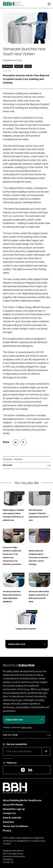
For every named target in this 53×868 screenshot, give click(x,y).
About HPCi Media (13, 805)
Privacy (7, 831)
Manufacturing (8, 66)
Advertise (8, 822)
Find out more (10, 735)
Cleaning (28, 66)
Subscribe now (17, 644)
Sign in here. (27, 727)
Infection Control (18, 574)
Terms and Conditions (15, 826)
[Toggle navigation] (49, 4)
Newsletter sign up (14, 809)
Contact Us (9, 813)
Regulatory (19, 66)
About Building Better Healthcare (22, 800)
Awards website (12, 818)
